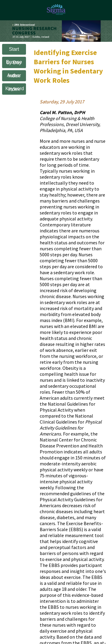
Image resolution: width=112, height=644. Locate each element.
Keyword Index (15, 89)
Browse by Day (14, 62)
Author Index (14, 76)
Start (14, 49)
